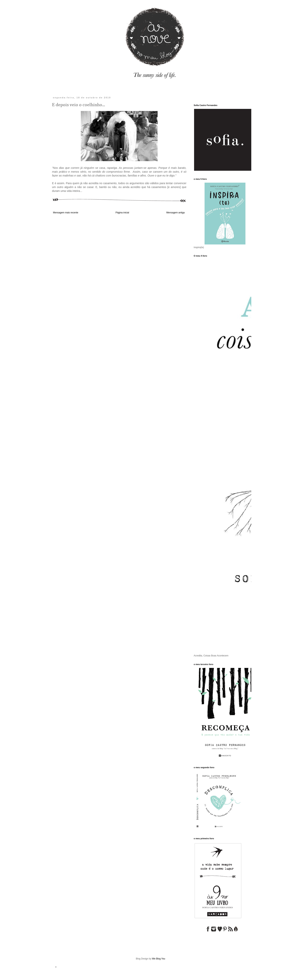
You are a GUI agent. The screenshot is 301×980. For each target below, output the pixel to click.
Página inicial (122, 213)
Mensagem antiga (176, 213)
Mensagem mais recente (66, 213)
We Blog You (159, 959)
